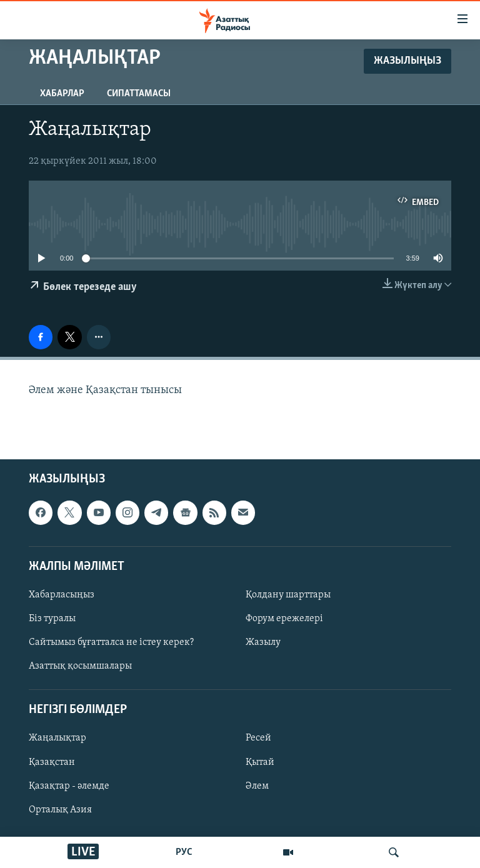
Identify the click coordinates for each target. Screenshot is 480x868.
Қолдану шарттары (288, 595)
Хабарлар (62, 94)
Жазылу (263, 642)
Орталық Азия (60, 810)
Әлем (257, 786)
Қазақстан (52, 762)
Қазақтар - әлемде (69, 786)
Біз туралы (52, 619)
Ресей (258, 738)
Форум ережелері (284, 619)
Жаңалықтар (57, 738)
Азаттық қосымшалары (80, 666)
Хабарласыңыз (62, 595)
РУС (184, 852)
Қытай (260, 762)
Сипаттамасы (139, 94)
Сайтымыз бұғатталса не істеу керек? (111, 642)
